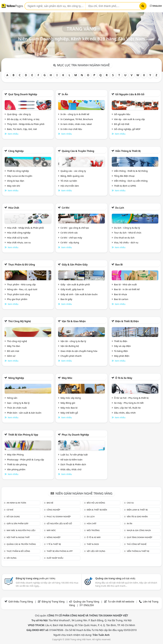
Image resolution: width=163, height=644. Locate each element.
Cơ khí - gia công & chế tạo (75, 228)
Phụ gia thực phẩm (17, 299)
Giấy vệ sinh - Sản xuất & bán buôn (79, 294)
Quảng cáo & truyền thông (78, 151)
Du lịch (120, 208)
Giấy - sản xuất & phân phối (75, 284)
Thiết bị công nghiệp (18, 171)
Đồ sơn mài (13, 351)
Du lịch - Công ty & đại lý (127, 228)
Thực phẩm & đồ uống (22, 265)
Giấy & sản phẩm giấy (75, 265)
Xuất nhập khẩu (55, 558)
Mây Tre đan (14, 346)
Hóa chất (14, 208)
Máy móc (67, 378)
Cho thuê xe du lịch (124, 238)
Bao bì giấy (66, 299)
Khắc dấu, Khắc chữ (71, 469)
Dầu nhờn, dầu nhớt (125, 413)
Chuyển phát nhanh (71, 356)
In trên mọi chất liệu (71, 129)
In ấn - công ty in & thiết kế (75, 114)
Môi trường (93, 530)
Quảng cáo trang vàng (115, 578)
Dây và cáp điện (122, 346)
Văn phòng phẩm (16, 469)
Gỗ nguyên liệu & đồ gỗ (130, 94)
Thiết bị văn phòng (17, 464)
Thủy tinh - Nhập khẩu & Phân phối (26, 124)
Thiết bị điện (121, 341)
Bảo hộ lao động (96, 503)
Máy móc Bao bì (69, 408)
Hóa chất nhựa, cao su (19, 242)
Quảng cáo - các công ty (73, 171)
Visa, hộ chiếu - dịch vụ (126, 242)
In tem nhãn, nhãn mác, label (76, 124)
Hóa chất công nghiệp (19, 233)
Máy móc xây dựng (71, 398)
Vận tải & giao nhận (74, 321)
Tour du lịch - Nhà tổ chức (128, 233)
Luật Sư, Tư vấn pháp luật (74, 454)
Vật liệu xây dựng (96, 551)
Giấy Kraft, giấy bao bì (72, 289)
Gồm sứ (11, 356)
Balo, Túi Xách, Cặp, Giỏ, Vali (22, 129)
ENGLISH (156, 6)
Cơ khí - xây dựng (70, 242)
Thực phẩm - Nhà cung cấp (21, 284)
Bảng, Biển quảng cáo (72, 176)
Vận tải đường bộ (70, 346)
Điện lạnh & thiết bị (137, 510)
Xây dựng (11, 558)
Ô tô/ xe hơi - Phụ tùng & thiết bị (131, 398)
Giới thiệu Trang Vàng (21, 602)
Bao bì (119, 265)
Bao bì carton (121, 299)
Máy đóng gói (68, 403)
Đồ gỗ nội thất (122, 124)
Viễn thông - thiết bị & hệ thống (131, 171)
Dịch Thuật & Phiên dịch (73, 464)
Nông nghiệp (16, 378)
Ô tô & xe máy (124, 378)
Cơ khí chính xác (69, 233)
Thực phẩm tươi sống (18, 294)
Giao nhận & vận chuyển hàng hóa (79, 351)
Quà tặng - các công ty (19, 114)
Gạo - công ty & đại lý (18, 403)
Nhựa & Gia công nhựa (139, 530)
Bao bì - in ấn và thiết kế (127, 289)
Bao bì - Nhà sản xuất (125, 284)
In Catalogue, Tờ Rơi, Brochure (77, 119)
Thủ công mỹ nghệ (19, 321)
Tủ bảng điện (121, 351)
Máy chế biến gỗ (69, 413)
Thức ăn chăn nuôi (17, 408)
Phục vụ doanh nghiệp (75, 435)
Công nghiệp (16, 151)
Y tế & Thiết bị (54, 544)
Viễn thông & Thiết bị (128, 151)
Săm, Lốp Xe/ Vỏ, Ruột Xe (127, 408)
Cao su (130, 503)
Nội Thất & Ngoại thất (18, 537)
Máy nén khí (14, 186)
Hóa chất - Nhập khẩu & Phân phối (25, 228)
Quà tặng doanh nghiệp (23, 94)
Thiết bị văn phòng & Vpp (23, 435)
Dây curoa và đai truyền (20, 176)
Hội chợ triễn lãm (70, 186)
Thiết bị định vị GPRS (125, 186)
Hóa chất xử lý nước (18, 238)
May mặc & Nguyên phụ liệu (21, 530)
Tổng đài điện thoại (124, 176)
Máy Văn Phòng (15, 454)
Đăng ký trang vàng (36, 578)
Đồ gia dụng (13, 517)
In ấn (65, 94)
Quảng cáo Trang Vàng (86, 602)
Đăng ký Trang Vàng (53, 602)
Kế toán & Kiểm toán (71, 460)
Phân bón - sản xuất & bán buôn (24, 413)
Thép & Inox (93, 544)
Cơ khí (65, 208)
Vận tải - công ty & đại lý (73, 341)
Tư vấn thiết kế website (121, 602)
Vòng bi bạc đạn (16, 181)
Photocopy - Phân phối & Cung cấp (26, 460)
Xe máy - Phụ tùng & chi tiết (129, 403)
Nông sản (12, 398)
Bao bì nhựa (121, 294)
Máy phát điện (122, 356)
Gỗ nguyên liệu (122, 114)
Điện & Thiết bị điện (127, 321)
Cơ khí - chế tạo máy (71, 238)
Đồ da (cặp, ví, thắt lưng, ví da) (23, 119)
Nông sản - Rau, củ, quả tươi (22, 289)
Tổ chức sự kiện (69, 181)
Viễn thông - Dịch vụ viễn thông (131, 181)
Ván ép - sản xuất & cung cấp (130, 119)
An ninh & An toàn (16, 503)
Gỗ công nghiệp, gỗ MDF (127, 129)
